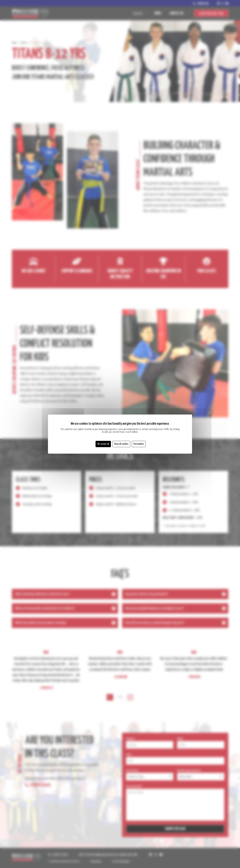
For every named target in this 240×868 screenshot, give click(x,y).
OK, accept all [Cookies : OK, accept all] (103, 444)
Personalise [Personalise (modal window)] (139, 444)
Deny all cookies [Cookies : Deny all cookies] (121, 444)
